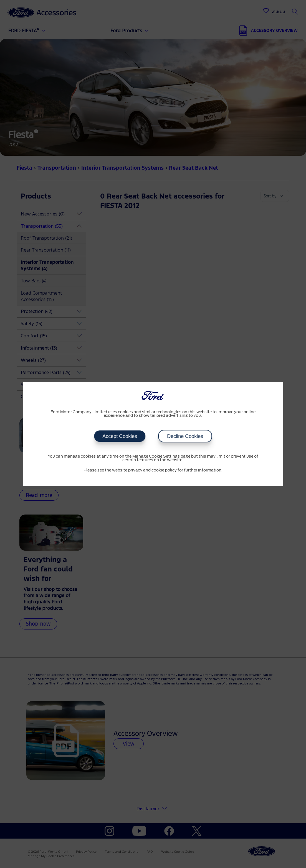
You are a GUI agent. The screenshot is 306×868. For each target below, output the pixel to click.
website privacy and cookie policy (144, 470)
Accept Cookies (120, 436)
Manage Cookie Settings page (161, 456)
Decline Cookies (185, 436)
